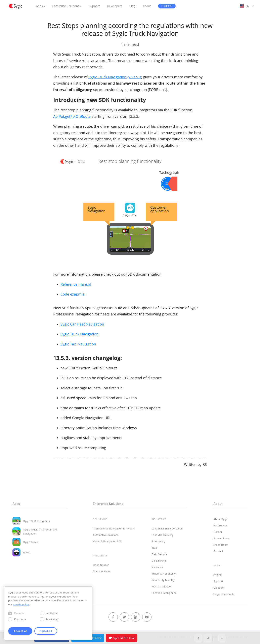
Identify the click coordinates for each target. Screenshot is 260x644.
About (147, 6)
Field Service (159, 554)
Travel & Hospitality (164, 574)
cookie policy (21, 604)
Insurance (157, 567)
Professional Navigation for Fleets (114, 528)
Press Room (221, 545)
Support (94, 6)
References (221, 525)
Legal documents (224, 594)
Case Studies (101, 565)
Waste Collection (162, 586)
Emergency (158, 541)
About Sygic (221, 519)
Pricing (218, 575)
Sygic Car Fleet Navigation (82, 324)
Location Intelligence (164, 593)
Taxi (154, 548)
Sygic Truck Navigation (79, 334)
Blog (132, 6)
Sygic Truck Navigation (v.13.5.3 (115, 77)
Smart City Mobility (163, 580)
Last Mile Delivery (162, 535)
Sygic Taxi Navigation (78, 344)
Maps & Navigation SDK (107, 541)
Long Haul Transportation (167, 528)
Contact (218, 551)
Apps (39, 6)
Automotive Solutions (106, 535)
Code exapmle (73, 294)
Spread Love (221, 538)
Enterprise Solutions (66, 6)
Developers (115, 6)
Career (218, 532)
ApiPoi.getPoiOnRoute (72, 116)
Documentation (102, 571)
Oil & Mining (159, 561)
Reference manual (76, 284)
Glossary (219, 588)
